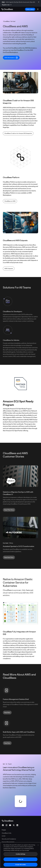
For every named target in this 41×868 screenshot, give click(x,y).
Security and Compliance (9, 839)
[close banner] (39, 2)
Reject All (20, 860)
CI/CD (4, 836)
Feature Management (8, 842)
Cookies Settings (20, 854)
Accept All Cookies (20, 865)
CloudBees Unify (7, 833)
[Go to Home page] (7, 9)
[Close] (38, 846)
